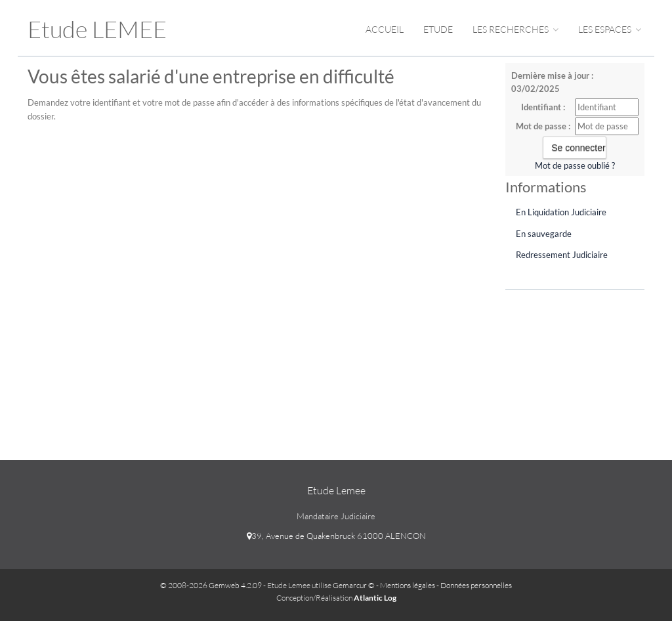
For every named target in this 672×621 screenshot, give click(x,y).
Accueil (385, 29)
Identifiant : (543, 107)
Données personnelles (476, 585)
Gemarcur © (354, 585)
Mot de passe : (543, 126)
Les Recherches (515, 29)
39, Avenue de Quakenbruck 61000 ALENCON (336, 536)
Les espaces (610, 29)
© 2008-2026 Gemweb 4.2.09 (211, 585)
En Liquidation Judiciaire (561, 212)
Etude (438, 29)
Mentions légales (408, 585)
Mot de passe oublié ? (575, 165)
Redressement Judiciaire (562, 255)
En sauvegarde (544, 234)
